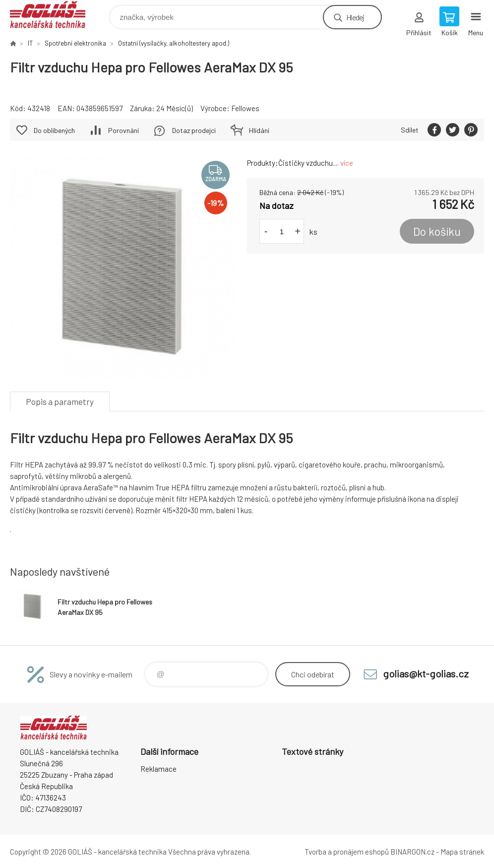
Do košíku (437, 231)
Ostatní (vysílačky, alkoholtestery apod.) (174, 43)
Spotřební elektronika (75, 43)
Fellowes (245, 108)
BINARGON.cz (412, 852)
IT (30, 43)
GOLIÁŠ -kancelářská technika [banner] (54, 15)
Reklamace (158, 769)
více (347, 163)
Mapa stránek (462, 852)
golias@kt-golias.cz (426, 673)
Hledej (355, 17)
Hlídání (259, 130)
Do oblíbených (54, 130)
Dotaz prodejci (194, 130)
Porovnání (123, 130)
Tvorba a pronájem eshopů (347, 852)
